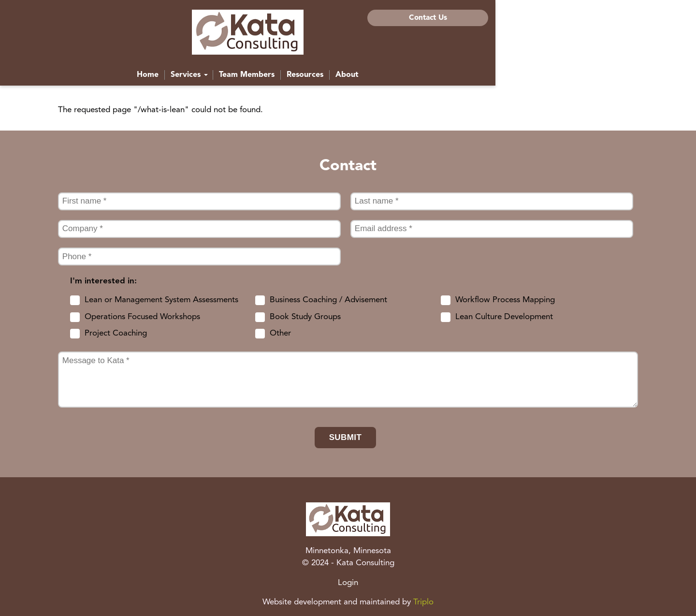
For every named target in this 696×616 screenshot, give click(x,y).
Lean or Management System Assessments (161, 300)
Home (248, 79)
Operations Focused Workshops (142, 317)
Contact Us (577, 18)
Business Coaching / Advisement (328, 300)
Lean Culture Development (504, 317)
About (448, 79)
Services (290, 79)
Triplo (423, 602)
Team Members (347, 79)
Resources (406, 79)
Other (280, 333)
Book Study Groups (305, 317)
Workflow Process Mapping (505, 300)
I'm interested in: (103, 281)
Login (348, 583)
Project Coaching (116, 333)
